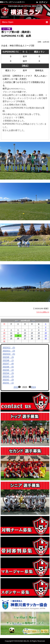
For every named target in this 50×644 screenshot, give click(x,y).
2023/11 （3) (9, 351)
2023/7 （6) (8, 364)
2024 (33, 387)
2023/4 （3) (8, 373)
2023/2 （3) (8, 380)
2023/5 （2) (8, 370)
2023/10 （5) (9, 354)
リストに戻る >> (43, 312)
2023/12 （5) (9, 348)
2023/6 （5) (8, 367)
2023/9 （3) (8, 357)
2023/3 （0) (8, 377)
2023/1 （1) (8, 383)
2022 (16, 387)
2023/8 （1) (8, 360)
